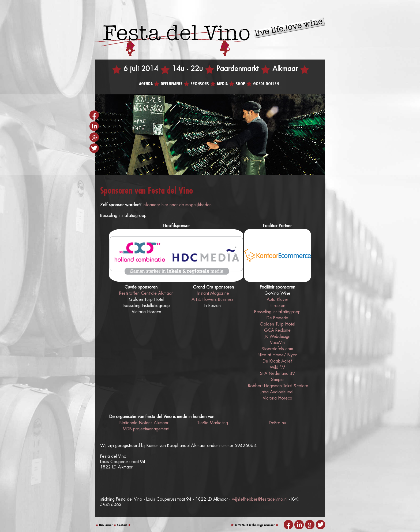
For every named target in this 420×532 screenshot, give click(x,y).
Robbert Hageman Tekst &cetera (277, 386)
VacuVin (277, 343)
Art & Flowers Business (213, 300)
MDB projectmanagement (146, 429)
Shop (240, 84)
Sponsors (200, 84)
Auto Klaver (277, 300)
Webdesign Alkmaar (262, 525)
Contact (122, 525)
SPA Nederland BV (277, 374)
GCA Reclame (277, 330)
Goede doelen (266, 84)
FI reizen (277, 306)
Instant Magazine (213, 293)
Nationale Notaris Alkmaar (144, 423)
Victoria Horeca (277, 398)
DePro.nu (277, 423)
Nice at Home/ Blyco (277, 355)
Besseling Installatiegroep (277, 312)
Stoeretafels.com (277, 349)
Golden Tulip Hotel (277, 324)
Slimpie (277, 380)
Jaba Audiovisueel (277, 392)
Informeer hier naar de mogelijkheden (177, 205)
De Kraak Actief (277, 361)
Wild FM (277, 367)
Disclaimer (106, 525)
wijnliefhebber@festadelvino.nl (260, 499)
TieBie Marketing (213, 423)
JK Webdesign (277, 337)
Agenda (146, 84)
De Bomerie (277, 318)
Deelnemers (172, 84)
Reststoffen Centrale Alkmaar (146, 293)
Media (222, 84)
